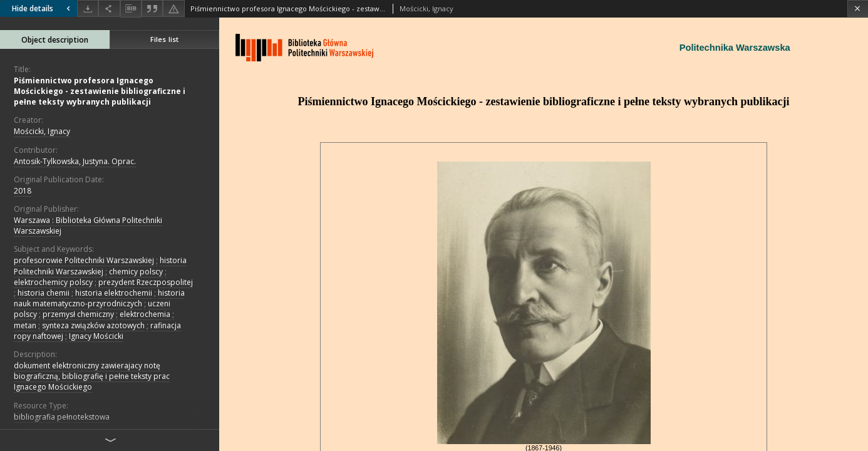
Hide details (43, 8)
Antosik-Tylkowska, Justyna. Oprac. (75, 161)
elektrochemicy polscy (53, 282)
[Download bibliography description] (131, 9)
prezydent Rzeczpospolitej (146, 282)
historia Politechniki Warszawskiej (100, 266)
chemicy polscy (136, 272)
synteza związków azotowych (93, 325)
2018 (23, 191)
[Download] (88, 8)
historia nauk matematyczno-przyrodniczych (99, 298)
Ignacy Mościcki (96, 336)
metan (25, 325)
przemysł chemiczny (78, 314)
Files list (164, 39)
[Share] (109, 8)
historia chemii (44, 293)
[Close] (858, 8)
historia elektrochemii (114, 293)
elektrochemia (145, 314)
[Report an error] (173, 8)
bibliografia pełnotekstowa (62, 417)
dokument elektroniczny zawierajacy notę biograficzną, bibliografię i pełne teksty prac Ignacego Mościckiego (92, 376)
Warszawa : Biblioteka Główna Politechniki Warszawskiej (88, 225)
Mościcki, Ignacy (42, 131)
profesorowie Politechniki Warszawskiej (84, 260)
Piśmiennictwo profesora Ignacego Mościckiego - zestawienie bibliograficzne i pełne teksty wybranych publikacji (100, 91)
